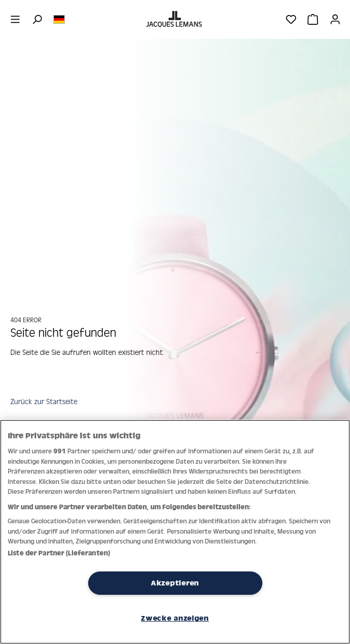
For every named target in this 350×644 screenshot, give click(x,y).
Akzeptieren (175, 583)
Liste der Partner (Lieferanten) (59, 553)
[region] (175, 532)
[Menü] (15, 19)
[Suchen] (37, 19)
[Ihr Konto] (335, 19)
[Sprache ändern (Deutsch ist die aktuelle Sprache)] (59, 19)
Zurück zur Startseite (44, 401)
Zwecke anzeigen (175, 618)
